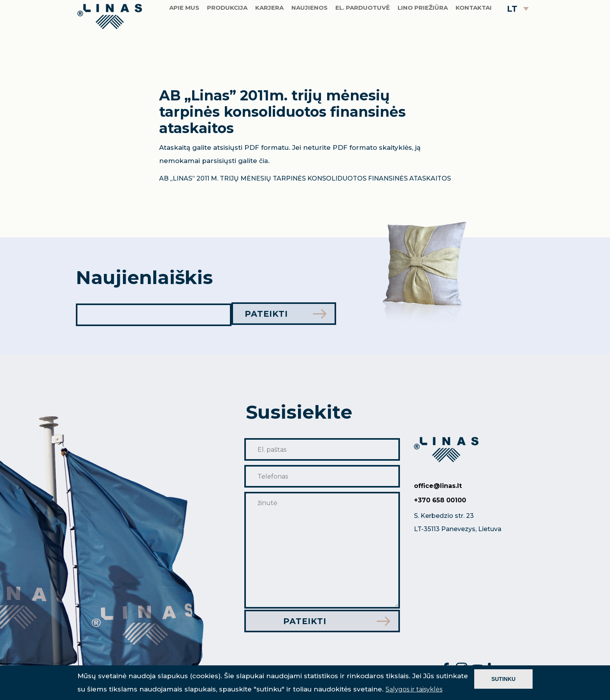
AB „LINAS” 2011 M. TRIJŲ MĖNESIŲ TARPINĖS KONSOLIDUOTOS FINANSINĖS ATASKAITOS (305, 178)
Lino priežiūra (423, 33)
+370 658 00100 (440, 500)
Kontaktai (474, 33)
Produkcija (227, 33)
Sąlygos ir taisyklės (414, 689)
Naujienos (309, 33)
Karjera (269, 33)
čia (264, 161)
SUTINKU (503, 679)
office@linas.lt (438, 486)
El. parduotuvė (363, 33)
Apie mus (184, 33)
